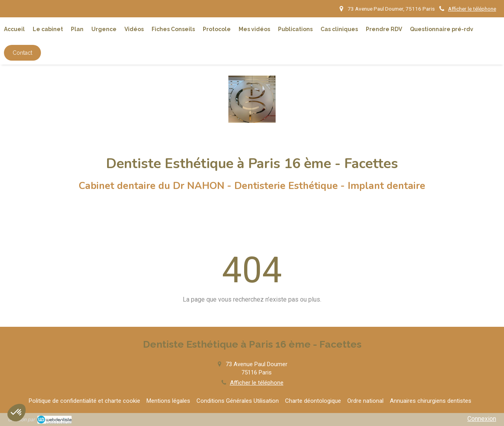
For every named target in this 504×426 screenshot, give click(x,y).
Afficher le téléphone (472, 9)
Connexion (482, 419)
